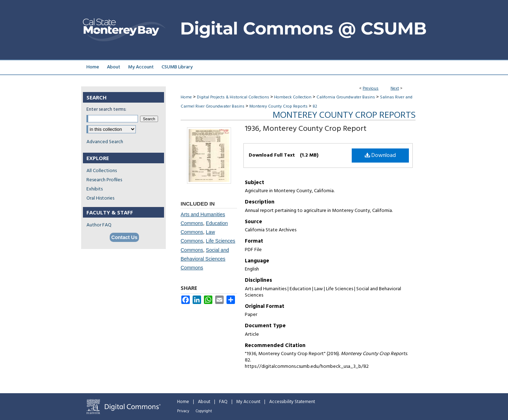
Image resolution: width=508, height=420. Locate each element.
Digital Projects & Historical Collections (233, 97)
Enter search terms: (106, 109)
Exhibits (95, 189)
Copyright (204, 411)
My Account (248, 402)
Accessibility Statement (292, 402)
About (204, 402)
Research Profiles (104, 180)
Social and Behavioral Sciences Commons (205, 259)
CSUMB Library (177, 67)
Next (395, 89)
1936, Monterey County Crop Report (306, 129)
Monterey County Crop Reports (279, 106)
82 (315, 106)
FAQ (223, 402)
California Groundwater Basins (346, 97)
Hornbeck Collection (293, 97)
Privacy (183, 411)
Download (380, 156)
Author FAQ (99, 225)
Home (186, 97)
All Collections (102, 171)
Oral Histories (100, 198)
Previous (371, 89)
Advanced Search (105, 142)
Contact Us (125, 237)
